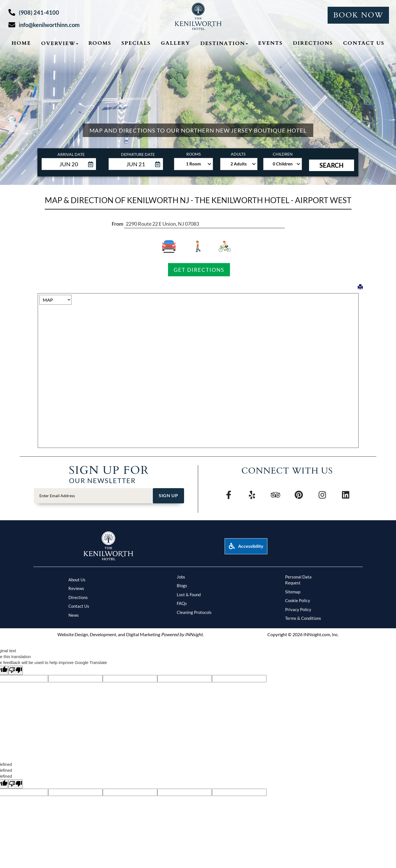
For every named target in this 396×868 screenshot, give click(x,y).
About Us (77, 580)
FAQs (182, 603)
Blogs (182, 586)
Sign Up (168, 495)
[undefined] (15, 784)
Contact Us (364, 43)
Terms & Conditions (303, 618)
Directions (78, 597)
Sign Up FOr (109, 470)
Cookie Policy (298, 600)
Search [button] (332, 165)
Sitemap (293, 592)
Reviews (76, 588)
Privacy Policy (298, 609)
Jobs (181, 577)
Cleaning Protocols (194, 612)
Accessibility (246, 546)
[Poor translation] (15, 670)
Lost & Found (189, 595)
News (74, 615)
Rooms (100, 43)
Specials (136, 43)
